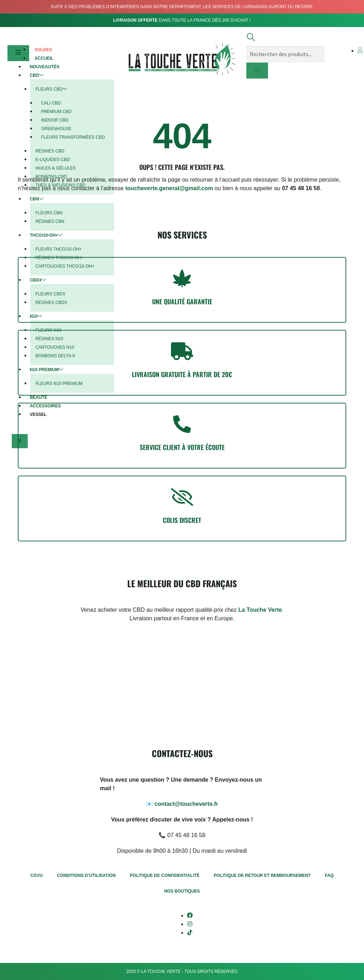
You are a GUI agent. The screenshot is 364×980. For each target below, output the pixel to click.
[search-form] (286, 54)
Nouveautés (45, 67)
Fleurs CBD (51, 89)
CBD (37, 75)
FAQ (329, 875)
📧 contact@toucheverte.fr (182, 804)
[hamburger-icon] (18, 53)
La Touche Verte (260, 610)
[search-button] (257, 71)
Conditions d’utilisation (86, 875)
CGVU (37, 875)
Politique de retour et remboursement (262, 875)
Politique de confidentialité (165, 875)
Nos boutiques (182, 891)
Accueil (44, 58)
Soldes (43, 50)
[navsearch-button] (251, 39)
